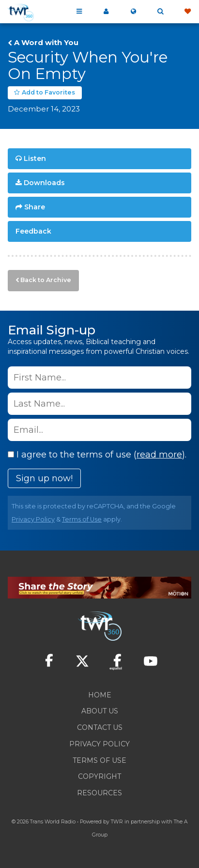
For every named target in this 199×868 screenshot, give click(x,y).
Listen (35, 158)
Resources (99, 793)
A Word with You (46, 43)
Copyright (99, 776)
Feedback (33, 231)
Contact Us (100, 727)
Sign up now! (44, 478)
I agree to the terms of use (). (97, 455)
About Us (100, 711)
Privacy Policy (33, 519)
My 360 (106, 12)
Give (187, 12)
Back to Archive (46, 280)
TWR (117, 822)
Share (35, 207)
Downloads (44, 183)
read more (159, 455)
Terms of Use (82, 519)
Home (100, 695)
